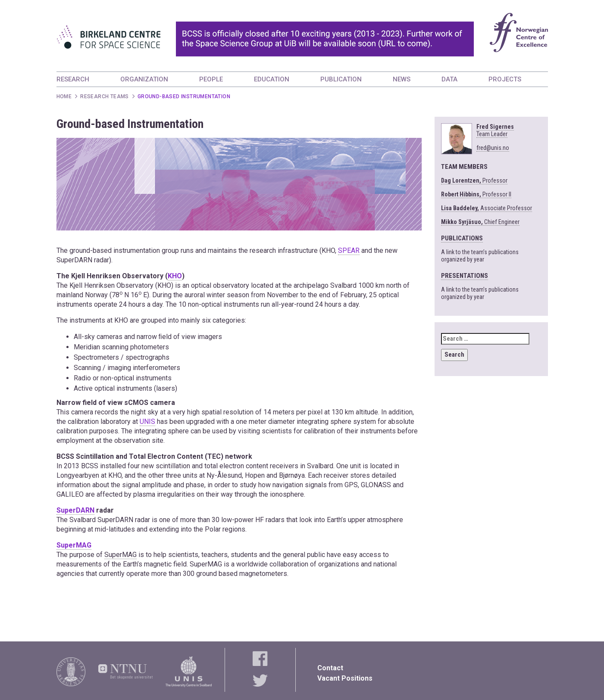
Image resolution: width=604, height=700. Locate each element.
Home (64, 96)
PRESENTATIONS (465, 276)
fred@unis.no (493, 148)
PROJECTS (505, 79)
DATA (449, 79)
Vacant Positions (345, 678)
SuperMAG (74, 545)
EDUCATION (272, 79)
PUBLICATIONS (462, 238)
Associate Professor (487, 208)
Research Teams (105, 96)
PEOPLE (211, 79)
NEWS (402, 79)
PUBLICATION (341, 79)
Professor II (476, 194)
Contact (330, 668)
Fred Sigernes (495, 130)
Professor (474, 180)
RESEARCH (73, 79)
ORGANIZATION (144, 79)
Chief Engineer (480, 222)
